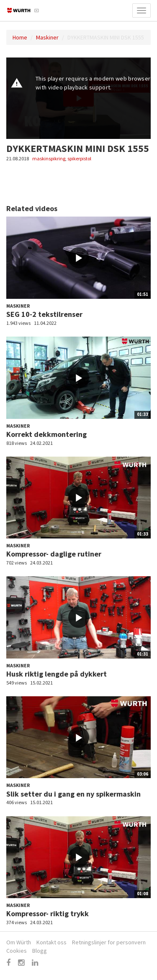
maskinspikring (49, 158)
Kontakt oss (51, 942)
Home (20, 37)
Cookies (17, 951)
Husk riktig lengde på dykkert (57, 674)
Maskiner (47, 37)
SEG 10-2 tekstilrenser (44, 314)
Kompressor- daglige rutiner (54, 554)
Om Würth (19, 942)
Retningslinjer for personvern (109, 942)
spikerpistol (79, 158)
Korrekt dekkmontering (46, 434)
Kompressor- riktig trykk (48, 913)
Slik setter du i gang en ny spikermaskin (73, 794)
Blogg (40, 951)
